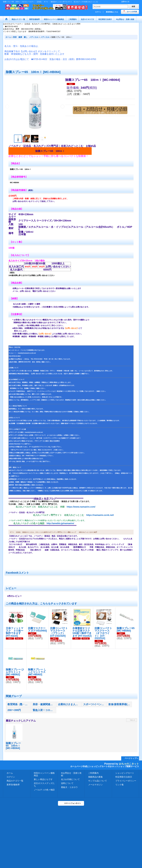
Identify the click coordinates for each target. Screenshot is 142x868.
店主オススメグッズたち (44, 784)
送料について (67, 783)
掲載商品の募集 (95, 777)
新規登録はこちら (112, 12)
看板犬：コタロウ (69, 787)
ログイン (98, 12)
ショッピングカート (125, 773)
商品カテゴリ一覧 (15, 781)
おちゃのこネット (129, 764)
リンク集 (120, 785)
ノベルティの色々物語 (44, 790)
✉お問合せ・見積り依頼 (71, 774)
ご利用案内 (93, 773)
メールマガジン (95, 785)
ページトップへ (131, 758)
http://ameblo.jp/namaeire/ (60, 523)
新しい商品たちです (43, 779)
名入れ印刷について (70, 779)
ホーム (10, 773)
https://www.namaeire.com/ (81, 507)
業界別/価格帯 (13, 785)
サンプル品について (98, 781)
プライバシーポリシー (126, 781)
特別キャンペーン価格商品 (44, 774)
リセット (133, 720)
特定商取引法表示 (124, 777)
